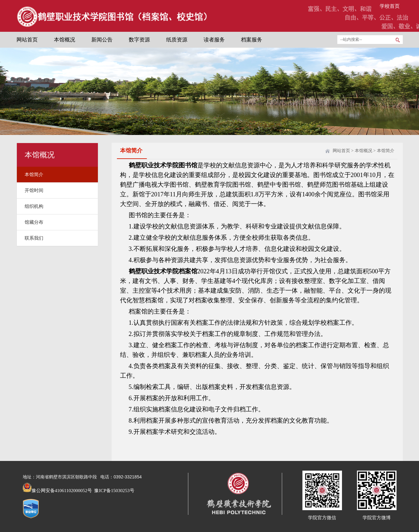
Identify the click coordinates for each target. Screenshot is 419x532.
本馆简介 (34, 175)
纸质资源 (177, 40)
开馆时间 (34, 190)
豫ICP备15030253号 (114, 491)
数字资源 (139, 40)
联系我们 (34, 238)
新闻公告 (102, 40)
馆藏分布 (34, 222)
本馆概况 (65, 40)
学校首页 (390, 6)
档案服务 (252, 40)
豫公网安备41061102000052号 (57, 491)
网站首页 (27, 40)
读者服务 (214, 40)
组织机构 (34, 206)
